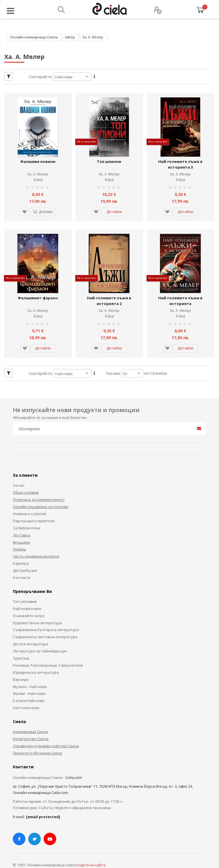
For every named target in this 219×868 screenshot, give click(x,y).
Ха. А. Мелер (38, 167)
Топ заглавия (25, 587)
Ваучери (21, 665)
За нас (19, 471)
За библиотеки (27, 513)
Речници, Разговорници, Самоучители (48, 651)
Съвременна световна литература (45, 623)
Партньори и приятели (34, 506)
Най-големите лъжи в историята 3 (180, 157)
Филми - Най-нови (29, 679)
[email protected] (43, 802)
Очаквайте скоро (29, 601)
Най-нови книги (27, 594)
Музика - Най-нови (30, 672)
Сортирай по (40, 77)
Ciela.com (74, 763)
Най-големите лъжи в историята (180, 286)
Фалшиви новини (38, 154)
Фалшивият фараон (38, 284)
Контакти (22, 563)
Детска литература (31, 630)
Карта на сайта (92, 850)
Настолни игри (26, 693)
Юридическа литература (36, 658)
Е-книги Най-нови (29, 686)
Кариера (21, 549)
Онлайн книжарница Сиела (34, 37)
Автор (70, 37)
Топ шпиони (109, 154)
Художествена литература (37, 608)
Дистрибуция (25, 556)
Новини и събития (30, 499)
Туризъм (21, 644)
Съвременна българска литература (46, 615)
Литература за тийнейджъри (40, 636)
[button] (22, 205)
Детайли (114, 204)
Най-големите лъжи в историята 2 (109, 286)
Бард (38, 172)
